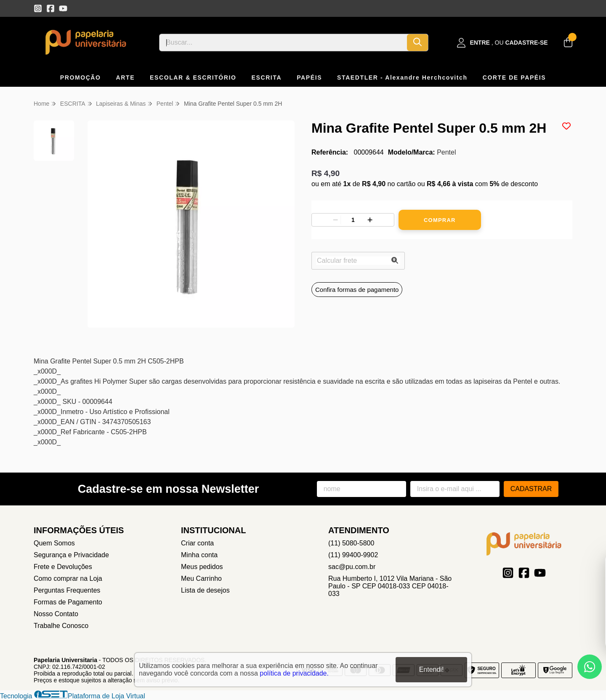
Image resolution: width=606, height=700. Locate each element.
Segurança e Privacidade (71, 555)
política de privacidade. (294, 673)
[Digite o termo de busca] (283, 43)
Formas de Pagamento (68, 602)
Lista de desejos (205, 590)
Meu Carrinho (201, 578)
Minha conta (199, 555)
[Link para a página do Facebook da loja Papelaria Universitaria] (50, 8)
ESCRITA (267, 77)
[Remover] (335, 220)
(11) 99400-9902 (353, 555)
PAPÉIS (309, 77)
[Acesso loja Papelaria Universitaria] (502, 43)
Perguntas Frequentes (67, 590)
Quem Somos (54, 543)
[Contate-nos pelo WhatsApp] (590, 667)
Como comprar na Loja (68, 578)
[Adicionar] (370, 220)
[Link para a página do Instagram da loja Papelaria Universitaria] (38, 8)
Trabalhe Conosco (61, 626)
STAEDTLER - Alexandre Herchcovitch (402, 77)
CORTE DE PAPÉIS (514, 77)
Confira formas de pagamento (357, 290)
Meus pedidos (202, 567)
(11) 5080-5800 (351, 543)
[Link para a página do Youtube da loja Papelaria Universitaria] (63, 8)
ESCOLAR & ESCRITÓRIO (193, 77)
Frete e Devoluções (63, 567)
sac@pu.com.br (352, 567)
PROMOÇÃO (81, 77)
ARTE (126, 77)
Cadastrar (531, 489)
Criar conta (197, 543)
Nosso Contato (56, 614)
